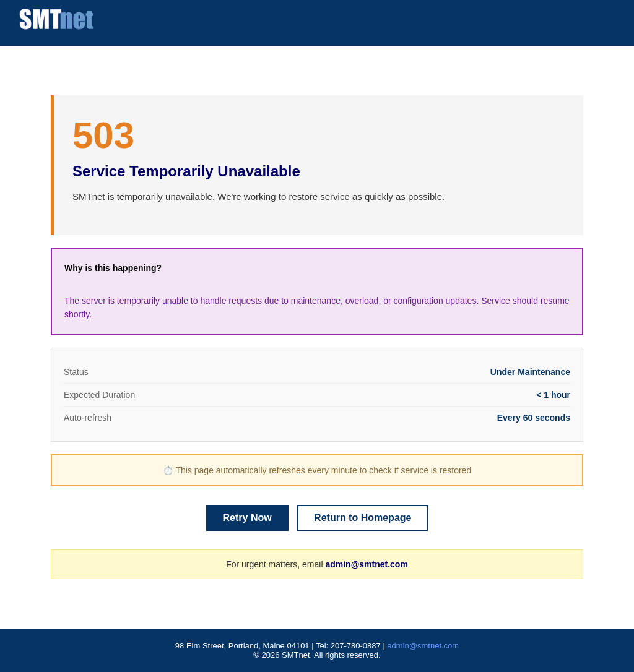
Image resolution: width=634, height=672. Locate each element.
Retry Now (247, 518)
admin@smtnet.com (366, 564)
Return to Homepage (363, 518)
